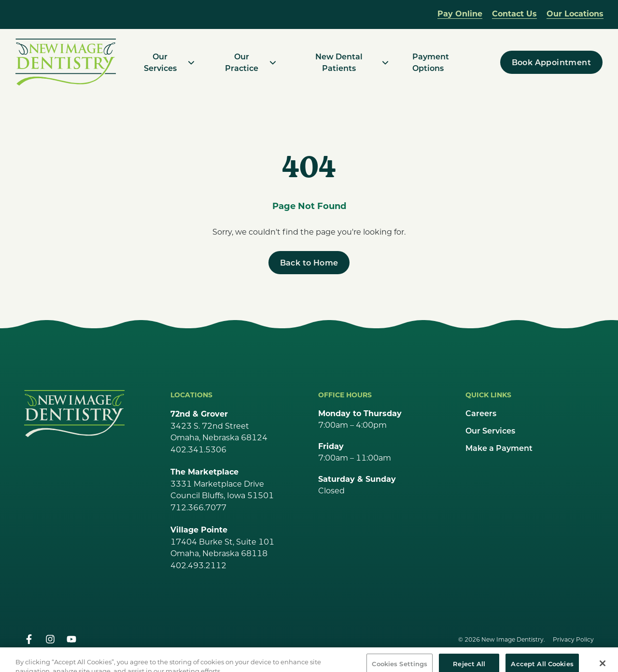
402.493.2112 (198, 565)
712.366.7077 (198, 507)
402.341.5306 (198, 449)
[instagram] (50, 639)
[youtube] (71, 639)
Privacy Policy (573, 639)
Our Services (490, 430)
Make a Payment (499, 448)
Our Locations (575, 13)
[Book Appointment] (551, 62)
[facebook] (29, 639)
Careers (481, 413)
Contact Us (514, 13)
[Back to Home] (309, 263)
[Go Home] (74, 413)
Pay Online (460, 13)
